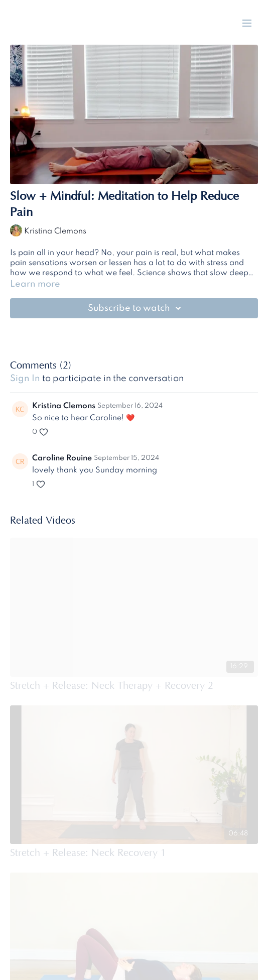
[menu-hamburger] (247, 23)
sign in (25, 379)
